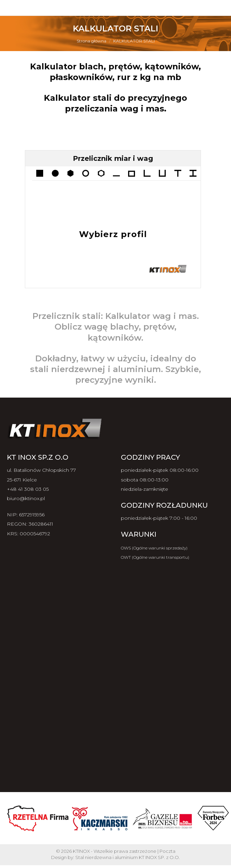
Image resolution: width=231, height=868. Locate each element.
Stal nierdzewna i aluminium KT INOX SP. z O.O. (128, 857)
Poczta (167, 851)
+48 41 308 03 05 (28, 489)
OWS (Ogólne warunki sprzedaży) (154, 548)
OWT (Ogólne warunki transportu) (155, 557)
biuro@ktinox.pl (26, 498)
